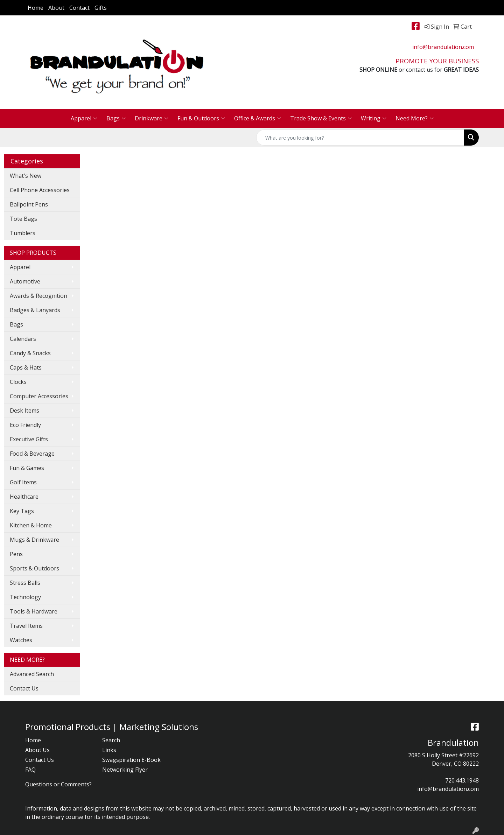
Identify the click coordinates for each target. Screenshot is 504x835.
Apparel (84, 118)
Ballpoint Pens (29, 204)
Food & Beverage (32, 454)
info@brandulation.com (443, 47)
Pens (16, 554)
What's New (26, 176)
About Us (37, 750)
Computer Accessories (39, 396)
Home (36, 8)
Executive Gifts (29, 439)
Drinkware (152, 118)
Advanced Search (32, 674)
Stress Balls (25, 583)
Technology (25, 597)
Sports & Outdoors (34, 568)
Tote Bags (23, 219)
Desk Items (24, 411)
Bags (116, 118)
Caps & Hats (26, 367)
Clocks (18, 382)
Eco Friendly (25, 425)
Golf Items (23, 482)
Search (111, 740)
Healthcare (24, 497)
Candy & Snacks (30, 353)
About (56, 8)
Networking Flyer (125, 770)
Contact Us (24, 688)
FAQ (30, 770)
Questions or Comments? (58, 784)
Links (109, 750)
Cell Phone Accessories (40, 190)
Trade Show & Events (321, 118)
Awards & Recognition (38, 296)
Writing (374, 118)
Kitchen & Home (31, 525)
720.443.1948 (462, 780)
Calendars (23, 339)
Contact (79, 8)
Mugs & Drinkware (34, 540)
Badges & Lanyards (35, 310)
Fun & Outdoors (201, 118)
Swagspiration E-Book (131, 760)
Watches (21, 640)
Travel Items (26, 626)
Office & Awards (258, 118)
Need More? (415, 118)
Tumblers (23, 233)
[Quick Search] (360, 138)
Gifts (101, 8)
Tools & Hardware (34, 611)
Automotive (25, 281)
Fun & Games (27, 468)
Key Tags (22, 511)
